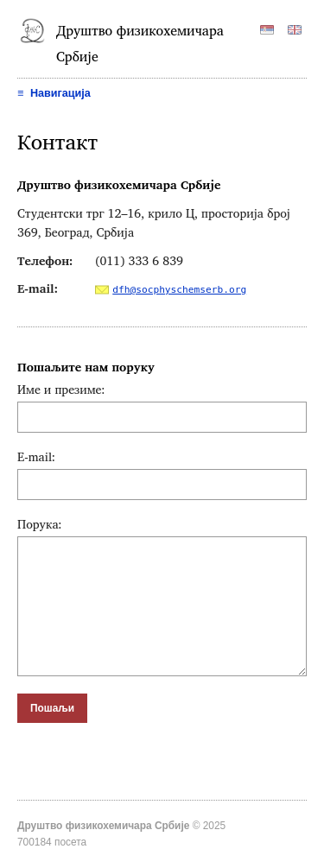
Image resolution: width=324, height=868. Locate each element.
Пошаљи (52, 708)
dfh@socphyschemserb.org (179, 290)
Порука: (40, 524)
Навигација (54, 93)
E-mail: (36, 456)
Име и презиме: (61, 389)
